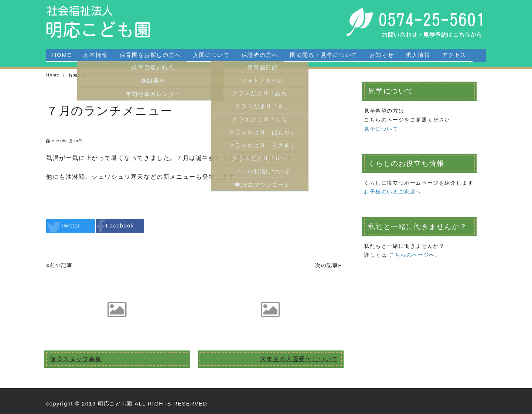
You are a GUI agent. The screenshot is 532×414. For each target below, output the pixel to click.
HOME (62, 55)
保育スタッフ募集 (76, 359)
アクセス (454, 55)
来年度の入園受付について (299, 359)
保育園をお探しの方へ (150, 55)
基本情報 (95, 55)
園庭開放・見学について (324, 55)
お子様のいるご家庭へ (393, 192)
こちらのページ (409, 255)
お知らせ (382, 55)
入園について (211, 55)
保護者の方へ (260, 55)
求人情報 (418, 55)
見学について (381, 129)
